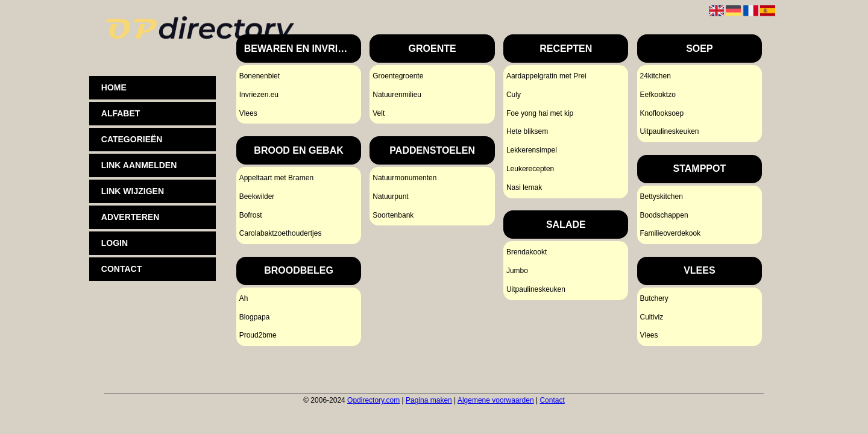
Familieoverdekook (670, 233)
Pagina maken (429, 400)
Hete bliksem (527, 131)
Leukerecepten (530, 169)
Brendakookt (527, 252)
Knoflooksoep (662, 113)
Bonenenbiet (259, 76)
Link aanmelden (139, 165)
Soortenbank (393, 215)
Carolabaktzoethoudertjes (281, 233)
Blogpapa (255, 317)
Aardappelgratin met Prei (546, 76)
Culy (514, 95)
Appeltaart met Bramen (276, 178)
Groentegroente (398, 76)
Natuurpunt (390, 197)
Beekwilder (257, 197)
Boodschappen (664, 215)
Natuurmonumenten (404, 178)
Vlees (248, 113)
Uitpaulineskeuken (536, 289)
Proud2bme (258, 335)
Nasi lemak (524, 187)
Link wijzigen (133, 191)
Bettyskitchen (661, 197)
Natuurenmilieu (397, 95)
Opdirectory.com (373, 400)
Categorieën (132, 139)
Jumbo (517, 271)
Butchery (654, 298)
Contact (552, 400)
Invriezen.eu (259, 95)
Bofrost (251, 215)
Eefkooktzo (657, 95)
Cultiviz (651, 317)
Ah (244, 298)
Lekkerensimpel (532, 150)
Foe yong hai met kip (540, 113)
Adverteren (130, 217)
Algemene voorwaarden (496, 400)
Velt (379, 113)
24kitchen (655, 76)
